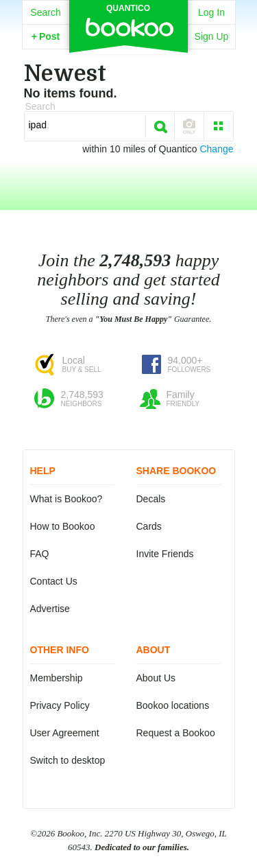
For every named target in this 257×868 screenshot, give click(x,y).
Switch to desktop (68, 760)
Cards (149, 526)
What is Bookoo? (66, 499)
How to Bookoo (63, 526)
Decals (151, 499)
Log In (211, 12)
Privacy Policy (60, 705)
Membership (57, 678)
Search (45, 12)
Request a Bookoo (176, 733)
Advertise (50, 609)
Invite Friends (165, 554)
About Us (156, 678)
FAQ (40, 554)
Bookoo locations (173, 705)
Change (216, 149)
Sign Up (212, 36)
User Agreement (65, 733)
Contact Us (54, 581)
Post (46, 36)
